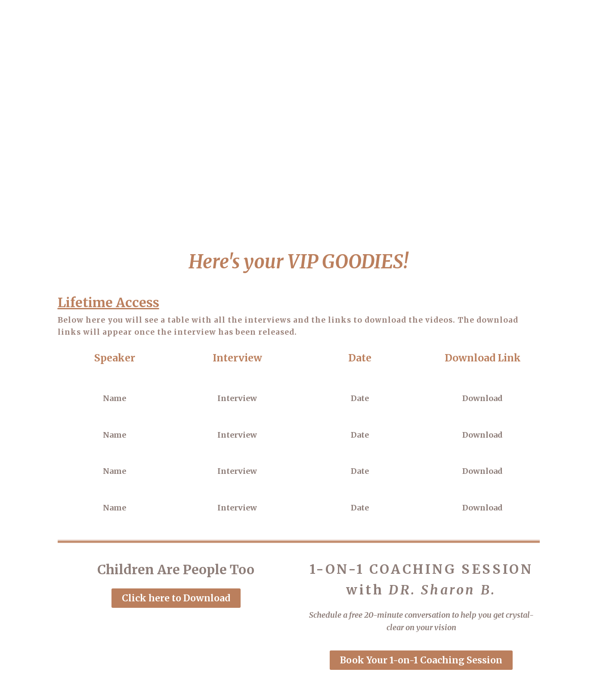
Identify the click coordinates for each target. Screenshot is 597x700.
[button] (176, 598)
